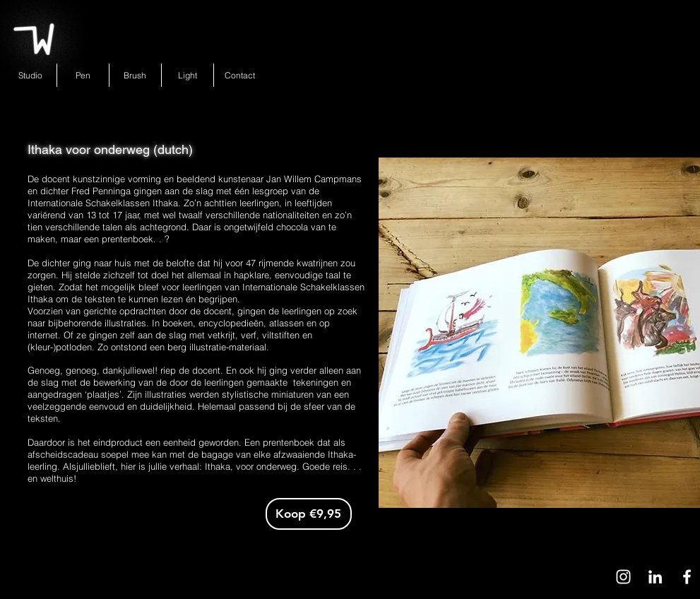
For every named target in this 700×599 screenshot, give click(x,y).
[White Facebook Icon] (687, 577)
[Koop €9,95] (309, 514)
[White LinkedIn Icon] (655, 577)
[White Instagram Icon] (623, 577)
